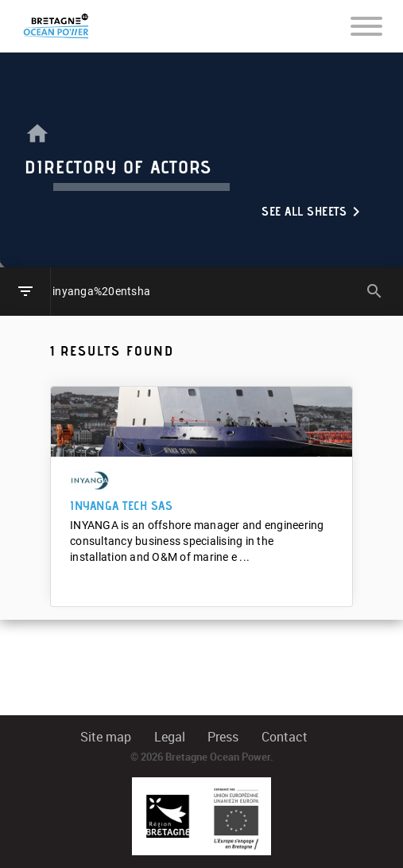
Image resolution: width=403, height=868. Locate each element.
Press (223, 737)
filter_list (25, 291)
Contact (285, 737)
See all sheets (314, 212)
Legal (170, 737)
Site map (106, 737)
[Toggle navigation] (366, 25)
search (374, 291)
